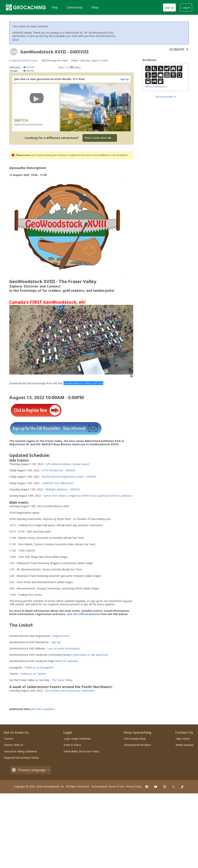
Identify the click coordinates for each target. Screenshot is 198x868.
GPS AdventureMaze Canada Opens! (68, 464)
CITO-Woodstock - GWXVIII (59, 470)
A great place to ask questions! (90, 655)
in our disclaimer (118, 155)
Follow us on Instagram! (39, 667)
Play (55, 7)
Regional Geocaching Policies (22, 758)
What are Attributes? (156, 87)
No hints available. (43, 709)
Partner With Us (14, 745)
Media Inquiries (185, 745)
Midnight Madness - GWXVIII (63, 489)
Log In (186, 7)
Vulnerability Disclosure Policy (81, 751)
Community (75, 7)
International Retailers (137, 745)
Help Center (183, 739)
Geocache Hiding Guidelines (21, 751)
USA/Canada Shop (135, 739)
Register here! (61, 636)
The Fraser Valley (62, 680)
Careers (9, 739)
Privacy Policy (134, 786)
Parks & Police (72, 745)
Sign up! (56, 642)
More (16, 39)
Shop (95, 7)
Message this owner (57, 61)
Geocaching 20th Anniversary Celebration (70, 691)
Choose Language (31, 770)
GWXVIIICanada (29, 61)
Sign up (169, 7)
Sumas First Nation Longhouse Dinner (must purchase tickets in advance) (88, 496)
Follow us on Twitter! (33, 674)
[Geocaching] (26, 7)
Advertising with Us (166, 97)
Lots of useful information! (64, 648)
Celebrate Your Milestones (58, 483)
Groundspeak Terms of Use (108, 786)
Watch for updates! (66, 661)
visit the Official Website (83, 614)
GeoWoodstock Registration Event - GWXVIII (69, 477)
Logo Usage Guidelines (77, 739)
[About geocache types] (14, 52)
